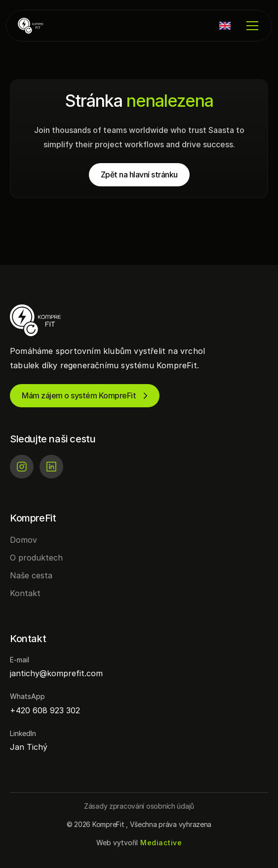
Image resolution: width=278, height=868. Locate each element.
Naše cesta (31, 575)
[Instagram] (22, 467)
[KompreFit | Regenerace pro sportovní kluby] (47, 26)
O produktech (36, 558)
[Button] (139, 806)
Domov (23, 540)
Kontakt (25, 593)
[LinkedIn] (51, 467)
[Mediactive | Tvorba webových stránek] (161, 843)
